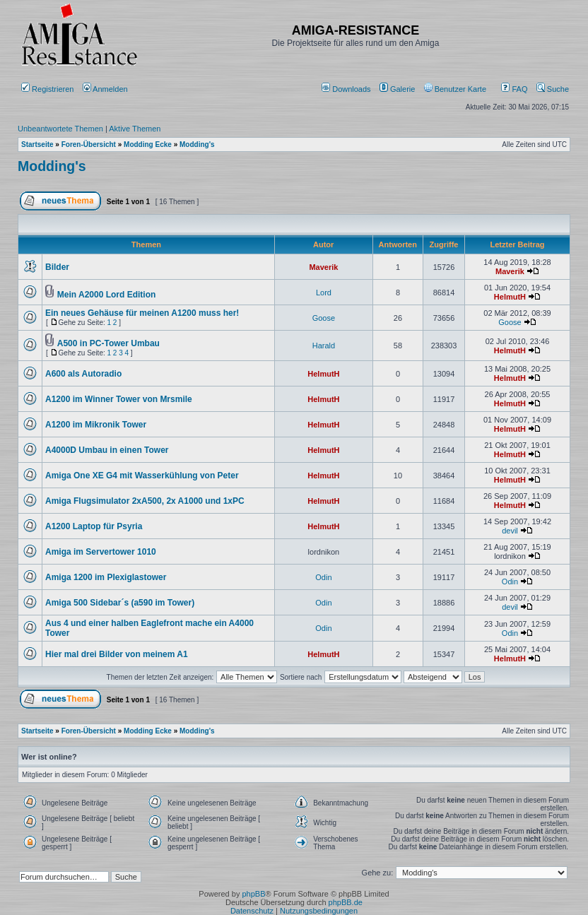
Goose (324, 318)
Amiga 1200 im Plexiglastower (106, 577)
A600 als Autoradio (83, 374)
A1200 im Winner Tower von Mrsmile (119, 399)
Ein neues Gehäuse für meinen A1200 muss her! (142, 313)
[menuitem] (347, 89)
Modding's (52, 166)
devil (510, 531)
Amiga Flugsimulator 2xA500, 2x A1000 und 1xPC (145, 501)
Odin (323, 577)
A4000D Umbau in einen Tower (107, 450)
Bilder (57, 267)
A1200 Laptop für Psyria (94, 526)
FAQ (514, 89)
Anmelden (106, 89)
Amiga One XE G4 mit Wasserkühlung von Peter (142, 476)
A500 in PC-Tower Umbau (108, 343)
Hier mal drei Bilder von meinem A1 (117, 654)
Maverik (323, 267)
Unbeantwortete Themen (60, 129)
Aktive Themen (135, 129)
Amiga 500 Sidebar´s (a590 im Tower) (120, 603)
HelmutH (510, 297)
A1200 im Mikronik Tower (96, 425)
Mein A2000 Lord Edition (107, 295)
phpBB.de (346, 902)
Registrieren (47, 89)
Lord (324, 293)
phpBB (253, 894)
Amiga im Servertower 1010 (101, 552)
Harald (324, 346)
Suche (553, 89)
